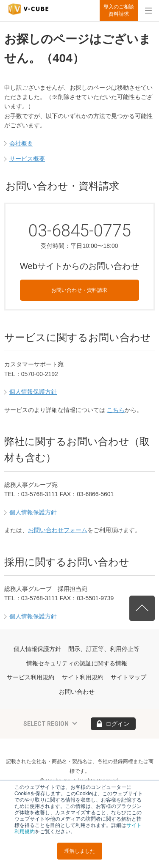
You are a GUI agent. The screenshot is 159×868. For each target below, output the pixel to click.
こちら (116, 410)
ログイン (117, 724)
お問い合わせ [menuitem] (77, 692)
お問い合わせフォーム (58, 530)
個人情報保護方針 (33, 392)
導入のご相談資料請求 (119, 10)
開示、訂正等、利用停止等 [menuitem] (104, 649)
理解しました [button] (80, 851)
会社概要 (21, 143)
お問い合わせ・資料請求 (79, 290)
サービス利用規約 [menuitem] (31, 677)
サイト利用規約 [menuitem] (83, 677)
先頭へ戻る (142, 608)
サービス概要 (27, 159)
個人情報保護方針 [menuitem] (37, 649)
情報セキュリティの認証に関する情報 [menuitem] (77, 663)
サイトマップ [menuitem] (128, 677)
